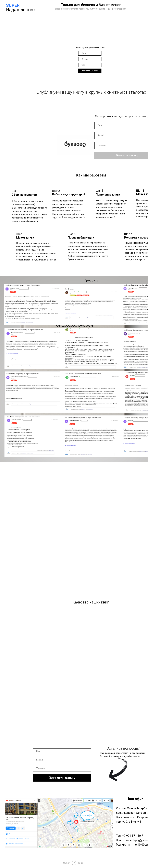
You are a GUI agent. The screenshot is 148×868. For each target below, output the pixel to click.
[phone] (90, 65)
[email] (90, 53)
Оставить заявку (90, 71)
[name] (90, 59)
